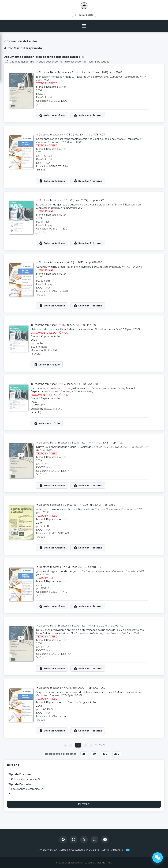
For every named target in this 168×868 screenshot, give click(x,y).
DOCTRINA (43, 163)
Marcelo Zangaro (78, 702)
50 (94, 754)
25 (84, 754)
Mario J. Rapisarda (75, 77)
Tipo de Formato (20, 784)
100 (105, 754)
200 (117, 754)
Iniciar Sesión (84, 15)
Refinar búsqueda (99, 62)
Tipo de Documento (22, 774)
